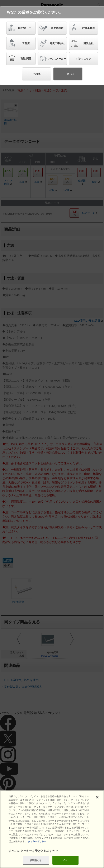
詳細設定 (36, 860)
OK (66, 860)
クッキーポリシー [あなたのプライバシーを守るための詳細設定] (37, 841)
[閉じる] (97, 797)
